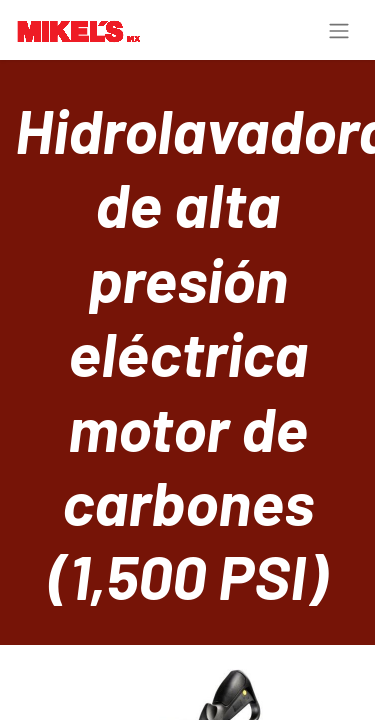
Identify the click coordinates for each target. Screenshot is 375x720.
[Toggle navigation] (339, 30)
